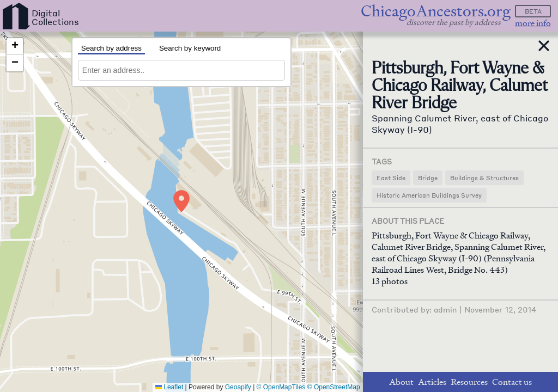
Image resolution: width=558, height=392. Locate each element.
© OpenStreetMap (334, 387)
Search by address (111, 48)
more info (533, 23)
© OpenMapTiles (281, 387)
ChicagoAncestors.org (436, 11)
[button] (181, 201)
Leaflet (169, 387)
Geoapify (238, 387)
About (401, 382)
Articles (432, 382)
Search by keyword (190, 48)
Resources (469, 382)
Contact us (512, 382)
